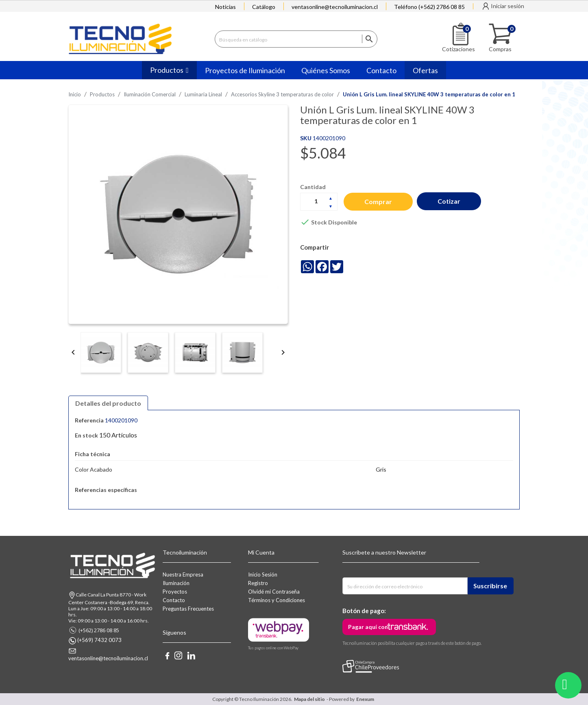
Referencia (89, 420)
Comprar (378, 201)
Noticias (225, 7)
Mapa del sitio (309, 699)
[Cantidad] (319, 201)
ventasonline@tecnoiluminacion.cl (335, 7)
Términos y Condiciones (277, 600)
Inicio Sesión (263, 574)
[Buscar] (296, 39)
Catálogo (264, 7)
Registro (258, 583)
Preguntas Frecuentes (188, 609)
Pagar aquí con (368, 627)
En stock (86, 435)
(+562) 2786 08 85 (99, 630)
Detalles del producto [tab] (108, 403)
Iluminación (176, 583)
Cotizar (449, 201)
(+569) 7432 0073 (99, 640)
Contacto (174, 600)
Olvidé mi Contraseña (274, 592)
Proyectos (175, 592)
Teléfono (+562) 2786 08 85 (429, 7)
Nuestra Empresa (183, 574)
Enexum (366, 699)
